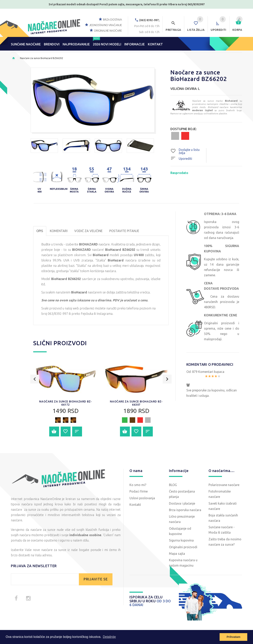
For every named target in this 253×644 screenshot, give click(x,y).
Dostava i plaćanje (182, 503)
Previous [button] (35, 395)
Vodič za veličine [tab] (88, 231)
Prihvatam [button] (233, 637)
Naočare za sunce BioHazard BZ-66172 (65, 403)
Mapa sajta (177, 554)
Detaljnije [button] (109, 637)
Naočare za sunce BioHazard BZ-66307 (136, 403)
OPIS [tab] (40, 231)
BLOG (173, 485)
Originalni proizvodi (183, 547)
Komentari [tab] (59, 231)
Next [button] (167, 395)
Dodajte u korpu (54, 432)
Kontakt (135, 505)
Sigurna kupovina (181, 540)
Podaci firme (139, 491)
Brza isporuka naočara (185, 510)
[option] (44, 146)
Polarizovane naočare (224, 485)
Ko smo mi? (138, 485)
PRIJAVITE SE (96, 579)
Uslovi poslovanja (142, 498)
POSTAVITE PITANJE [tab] (124, 231)
